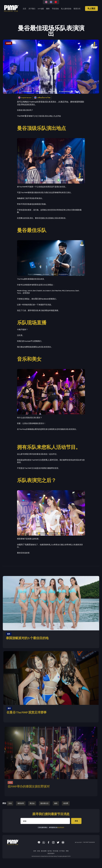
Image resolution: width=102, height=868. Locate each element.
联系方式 (77, 9)
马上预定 (91, 8)
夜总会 (32, 803)
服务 (56, 803)
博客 (67, 851)
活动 (10, 803)
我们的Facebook (42, 299)
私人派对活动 (66, 9)
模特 (48, 9)
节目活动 (55, 9)
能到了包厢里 (25, 545)
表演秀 (66, 803)
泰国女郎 (21, 803)
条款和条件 (61, 827)
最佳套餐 (44, 851)
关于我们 (32, 9)
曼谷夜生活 (44, 803)
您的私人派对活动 (50, 460)
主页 (24, 9)
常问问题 (55, 851)
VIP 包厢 (41, 9)
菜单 (35, 851)
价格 (39, 851)
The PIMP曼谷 (23, 116)
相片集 (50, 851)
